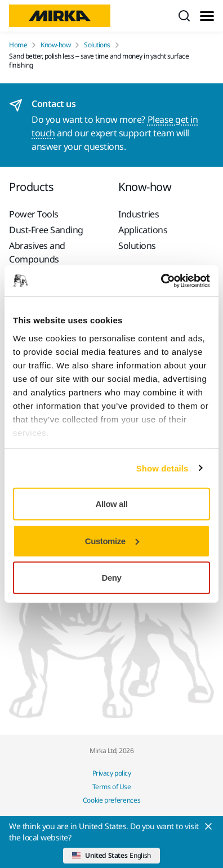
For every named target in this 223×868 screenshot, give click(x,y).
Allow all (112, 504)
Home (18, 45)
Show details (162, 468)
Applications (143, 230)
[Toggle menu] (207, 16)
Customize (112, 540)
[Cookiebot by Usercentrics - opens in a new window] (161, 281)
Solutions (97, 45)
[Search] (184, 16)
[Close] (208, 826)
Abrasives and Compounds (37, 252)
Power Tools (34, 214)
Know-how (55, 45)
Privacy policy (111, 773)
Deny (112, 578)
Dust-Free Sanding (46, 230)
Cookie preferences (112, 800)
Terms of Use (111, 787)
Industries (139, 214)
